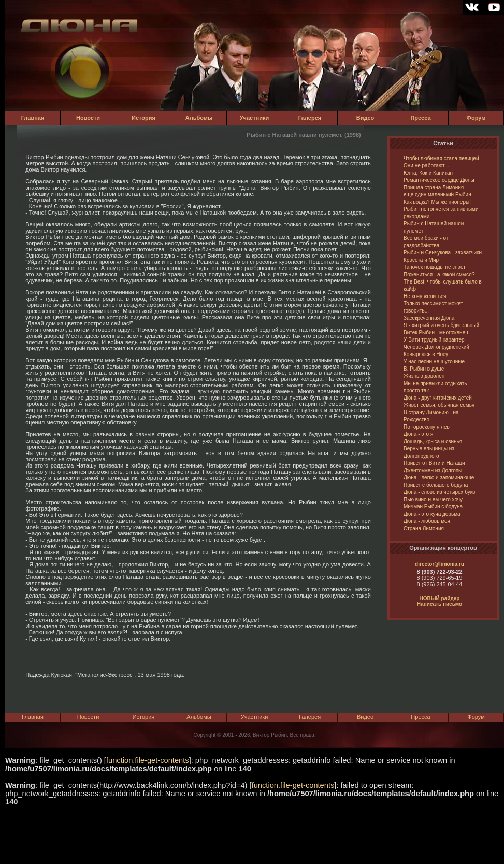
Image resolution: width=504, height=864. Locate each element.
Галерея (310, 118)
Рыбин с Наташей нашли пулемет (434, 227)
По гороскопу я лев (427, 427)
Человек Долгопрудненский (436, 347)
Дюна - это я (418, 434)
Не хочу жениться (425, 296)
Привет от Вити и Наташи (434, 463)
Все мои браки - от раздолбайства (426, 242)
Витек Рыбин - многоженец (436, 332)
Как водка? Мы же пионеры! (437, 202)
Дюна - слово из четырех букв (439, 492)
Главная (33, 118)
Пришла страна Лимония (434, 187)
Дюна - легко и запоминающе (439, 478)
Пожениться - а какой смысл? (439, 274)
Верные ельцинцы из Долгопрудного (429, 452)
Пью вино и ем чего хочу (433, 499)
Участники (255, 118)
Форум (476, 118)
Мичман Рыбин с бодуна (433, 507)
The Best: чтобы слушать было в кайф (443, 285)
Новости (88, 118)
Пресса (420, 118)
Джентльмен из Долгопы (433, 470)
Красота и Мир (421, 260)
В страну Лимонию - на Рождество (431, 416)
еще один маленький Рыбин (437, 195)
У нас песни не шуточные (434, 362)
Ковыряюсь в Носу (426, 354)
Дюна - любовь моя (427, 521)
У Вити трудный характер (434, 340)
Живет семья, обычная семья (439, 405)
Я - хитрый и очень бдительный (441, 325)
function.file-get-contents (148, 760)
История (143, 118)
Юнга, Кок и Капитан (428, 173)
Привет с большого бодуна (436, 485)
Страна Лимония (424, 528)
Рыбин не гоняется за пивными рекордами (441, 213)
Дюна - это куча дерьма (432, 514)
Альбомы (199, 118)
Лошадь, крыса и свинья (433, 441)
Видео (365, 118)
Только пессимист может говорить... (433, 307)
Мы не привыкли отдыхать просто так (435, 387)
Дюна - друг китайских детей (438, 398)
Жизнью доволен (424, 376)
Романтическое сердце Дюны (439, 180)
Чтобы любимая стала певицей (441, 158)
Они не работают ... (427, 166)
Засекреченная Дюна (429, 318)
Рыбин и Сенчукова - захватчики (443, 253)
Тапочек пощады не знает (435, 267)
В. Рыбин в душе (424, 369)
